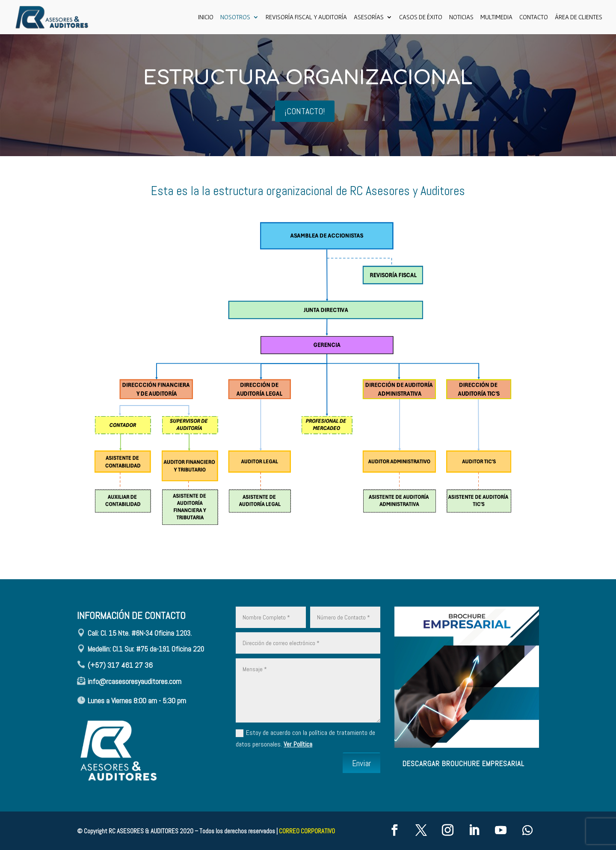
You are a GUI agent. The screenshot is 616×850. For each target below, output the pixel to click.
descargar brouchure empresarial (463, 764)
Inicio (206, 17)
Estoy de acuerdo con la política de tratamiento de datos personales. (305, 738)
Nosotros (235, 17)
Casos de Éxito (421, 17)
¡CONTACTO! (305, 111)
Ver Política (298, 744)
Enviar (361, 763)
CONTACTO (534, 17)
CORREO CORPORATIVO (307, 831)
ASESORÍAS (369, 17)
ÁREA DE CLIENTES (579, 17)
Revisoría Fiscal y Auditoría (306, 17)
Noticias (461, 17)
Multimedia (496, 17)
